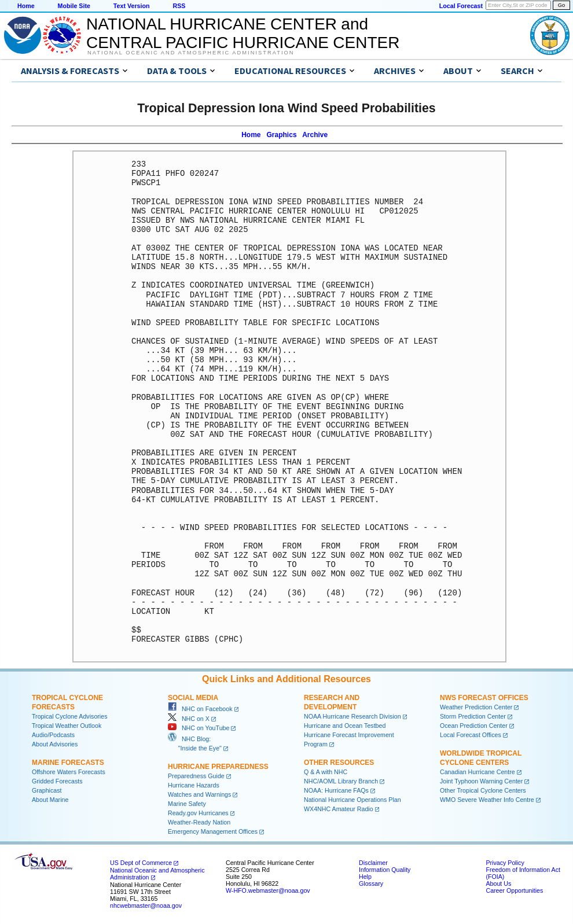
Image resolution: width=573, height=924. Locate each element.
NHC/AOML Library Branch (341, 781)
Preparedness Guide (196, 776)
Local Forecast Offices (471, 735)
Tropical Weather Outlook (67, 726)
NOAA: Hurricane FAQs (336, 790)
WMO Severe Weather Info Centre (487, 800)
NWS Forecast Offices (484, 698)
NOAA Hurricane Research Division (352, 716)
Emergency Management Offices (213, 831)
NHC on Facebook (200, 709)
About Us (498, 883)
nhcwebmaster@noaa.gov (146, 905)
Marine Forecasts (68, 763)
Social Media (193, 698)
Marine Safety (187, 804)
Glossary (371, 883)
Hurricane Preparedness (218, 767)
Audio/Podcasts (53, 735)
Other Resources (339, 763)
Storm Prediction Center (473, 716)
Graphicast (47, 790)
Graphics (282, 135)
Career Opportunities (514, 890)
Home (26, 6)
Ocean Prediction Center (474, 726)
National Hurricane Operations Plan (352, 800)
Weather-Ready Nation (199, 822)
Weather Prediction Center (476, 707)
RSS (179, 6)
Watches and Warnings (199, 794)
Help (365, 877)
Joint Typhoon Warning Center (481, 781)
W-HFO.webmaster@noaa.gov (268, 890)
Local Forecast (461, 6)
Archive (315, 135)
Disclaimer (373, 863)
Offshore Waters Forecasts (69, 772)
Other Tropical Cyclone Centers (483, 790)
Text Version (132, 6)
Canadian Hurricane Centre (477, 772)
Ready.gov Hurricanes (198, 813)
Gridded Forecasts (57, 781)
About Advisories (55, 744)
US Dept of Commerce (141, 863)
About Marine (50, 800)
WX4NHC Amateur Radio (339, 809)
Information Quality (385, 870)
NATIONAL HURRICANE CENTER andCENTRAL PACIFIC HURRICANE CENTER (243, 33)
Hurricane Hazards (194, 785)
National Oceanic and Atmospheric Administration (191, 53)
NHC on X (189, 719)
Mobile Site (74, 6)
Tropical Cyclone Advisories (70, 716)
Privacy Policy (505, 863)
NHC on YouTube (199, 728)
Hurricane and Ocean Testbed (345, 726)
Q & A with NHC (326, 772)
